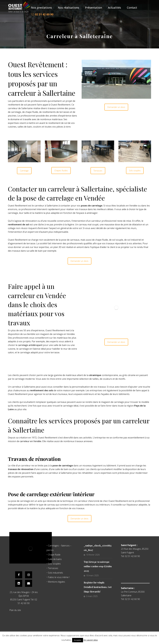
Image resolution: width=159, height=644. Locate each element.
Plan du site (15, 610)
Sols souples (135, 170)
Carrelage (24, 171)
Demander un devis (116, 107)
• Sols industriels (55, 573)
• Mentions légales (56, 582)
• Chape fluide (53, 555)
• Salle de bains (54, 559)
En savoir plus (91, 640)
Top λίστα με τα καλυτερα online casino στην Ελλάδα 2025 (98, 566)
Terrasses (98, 171)
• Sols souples (54, 564)
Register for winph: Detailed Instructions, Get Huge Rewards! (98, 587)
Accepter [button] (78, 640)
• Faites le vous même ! (58, 577)
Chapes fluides (61, 170)
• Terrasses (52, 568)
